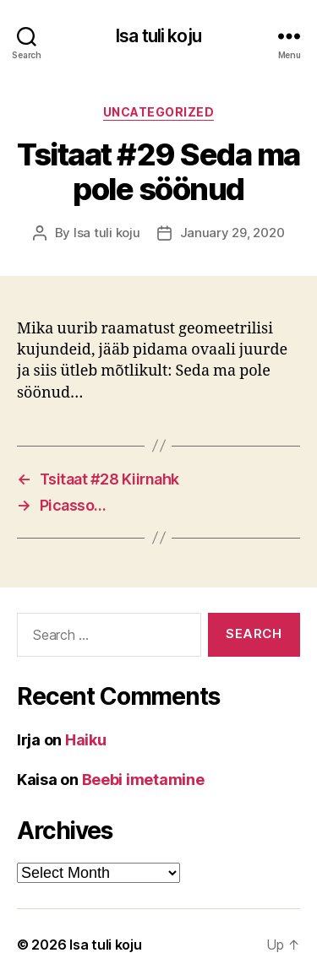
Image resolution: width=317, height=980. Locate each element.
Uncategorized (159, 112)
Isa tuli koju (158, 36)
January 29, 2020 (232, 233)
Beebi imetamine (143, 780)
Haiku (86, 740)
